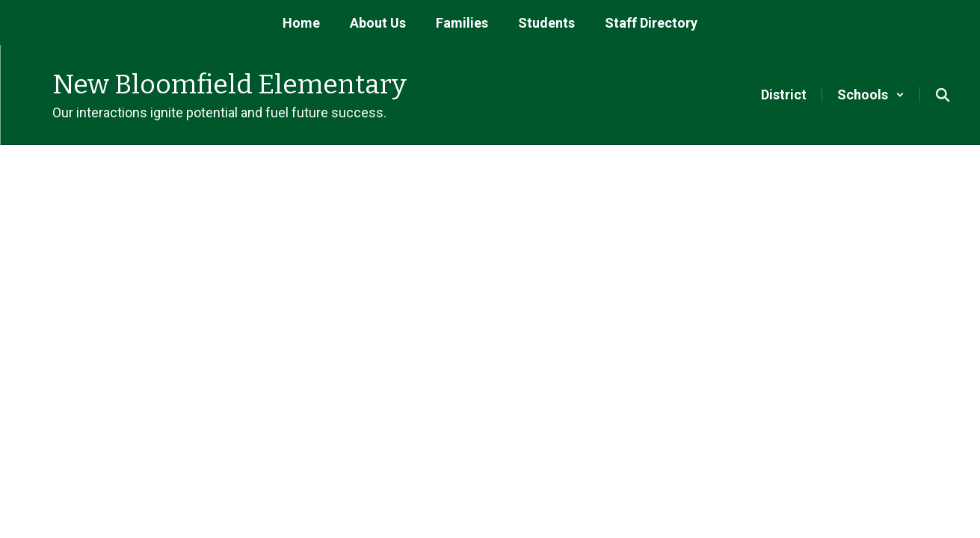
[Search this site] (943, 95)
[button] (871, 95)
